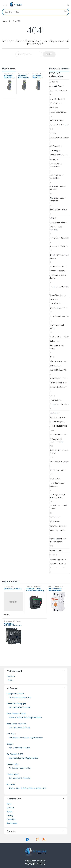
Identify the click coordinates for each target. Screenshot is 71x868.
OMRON (53, 341)
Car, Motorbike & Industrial (20, 707)
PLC (51, 133)
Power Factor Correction (59, 317)
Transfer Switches (56, 155)
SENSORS (53, 517)
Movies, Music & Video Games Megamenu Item (28, 788)
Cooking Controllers (57, 222)
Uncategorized (55, 550)
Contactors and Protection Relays (56, 440)
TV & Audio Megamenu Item (20, 697)
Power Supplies (55, 400)
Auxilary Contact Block (58, 90)
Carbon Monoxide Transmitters (56, 177)
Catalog (10, 815)
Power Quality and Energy (57, 327)
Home (4, 21)
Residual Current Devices (59, 138)
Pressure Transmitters (58, 568)
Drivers (52, 108)
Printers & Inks (12, 764)
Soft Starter (54, 146)
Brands (10, 812)
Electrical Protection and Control (59, 452)
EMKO (52, 218)
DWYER (52, 159)
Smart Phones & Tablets (16, 714)
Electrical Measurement (59, 308)
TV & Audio (11, 734)
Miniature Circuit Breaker (59, 125)
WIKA (52, 555)
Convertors (54, 304)
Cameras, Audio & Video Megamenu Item (25, 717)
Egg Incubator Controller (59, 238)
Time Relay (54, 150)
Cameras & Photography (16, 704)
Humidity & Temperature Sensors (59, 256)
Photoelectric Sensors (58, 387)
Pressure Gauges (56, 421)
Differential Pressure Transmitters (57, 199)
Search (65, 12)
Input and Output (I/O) (58, 370)
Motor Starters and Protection (57, 484)
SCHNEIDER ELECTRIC (58, 426)
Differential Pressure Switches (57, 188)
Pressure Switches (57, 563)
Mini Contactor (55, 120)
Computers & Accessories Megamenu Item (26, 738)
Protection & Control (58, 337)
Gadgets (10, 744)
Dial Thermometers (57, 417)
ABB (51, 82)
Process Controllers (57, 266)
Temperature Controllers (59, 287)
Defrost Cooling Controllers (56, 228)
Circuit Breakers (9, 74)
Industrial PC (54, 365)
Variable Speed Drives (58, 530)
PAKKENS (53, 413)
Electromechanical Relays (57, 347)
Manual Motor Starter (58, 112)
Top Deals (11, 676)
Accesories (11, 784)
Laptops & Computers (15, 693)
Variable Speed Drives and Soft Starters (58, 540)
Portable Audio (13, 774)
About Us (10, 808)
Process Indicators (57, 271)
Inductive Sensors (56, 361)
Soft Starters (54, 522)
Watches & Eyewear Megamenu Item (24, 758)
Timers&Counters (56, 295)
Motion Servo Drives (57, 470)
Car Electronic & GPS (15, 754)
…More (10, 680)
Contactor (53, 103)
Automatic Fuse (56, 86)
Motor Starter (55, 479)
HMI (51, 357)
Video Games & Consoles (17, 724)
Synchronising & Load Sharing (58, 277)
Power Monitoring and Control (58, 507)
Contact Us (11, 819)
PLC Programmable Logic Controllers (57, 496)
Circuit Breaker (55, 99)
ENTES (52, 299)
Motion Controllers (57, 383)
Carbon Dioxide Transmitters (55, 165)
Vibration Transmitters (58, 209)
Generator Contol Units (58, 246)
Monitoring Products (57, 378)
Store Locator (12, 823)
